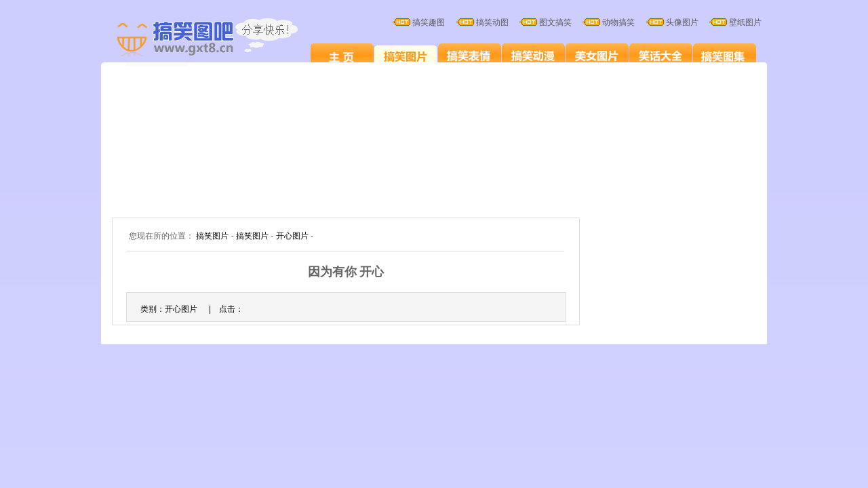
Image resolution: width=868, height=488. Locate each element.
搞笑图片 (406, 56)
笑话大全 (661, 56)
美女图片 (597, 56)
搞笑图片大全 (222, 39)
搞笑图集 (725, 56)
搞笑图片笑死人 (342, 56)
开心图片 (292, 236)
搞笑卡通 (533, 56)
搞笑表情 (470, 56)
